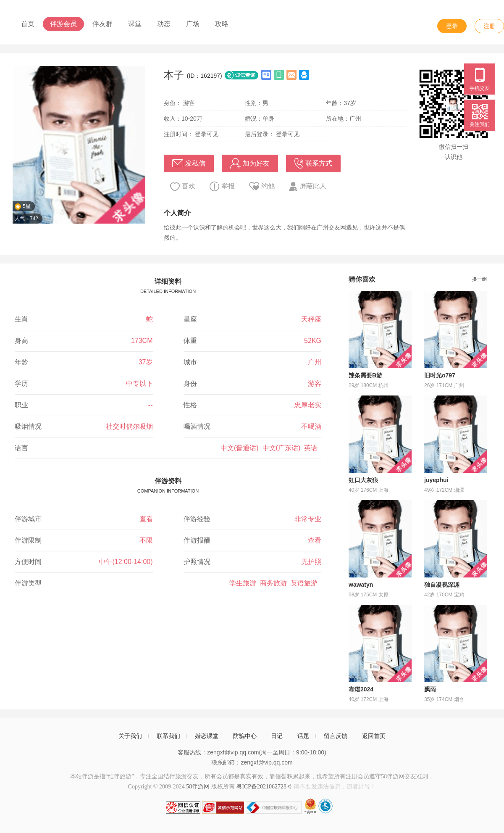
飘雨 (430, 689)
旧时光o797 (440, 375)
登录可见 (207, 134)
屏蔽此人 (308, 186)
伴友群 (102, 24)
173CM (142, 341)
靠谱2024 (361, 689)
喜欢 (183, 187)
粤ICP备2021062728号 (264, 787)
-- (151, 405)
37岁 (146, 362)
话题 (303, 736)
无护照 (311, 562)
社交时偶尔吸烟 (129, 426)
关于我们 (130, 736)
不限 (146, 540)
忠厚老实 (308, 405)
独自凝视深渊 (442, 585)
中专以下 (139, 384)
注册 (489, 26)
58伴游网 (198, 787)
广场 (193, 24)
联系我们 (168, 736)
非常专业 (308, 519)
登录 (452, 26)
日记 (277, 736)
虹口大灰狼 (363, 480)
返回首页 (374, 736)
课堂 (135, 24)
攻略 (222, 24)
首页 (28, 24)
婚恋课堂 (207, 736)
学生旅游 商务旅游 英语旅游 (275, 583)
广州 (315, 362)
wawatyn (361, 585)
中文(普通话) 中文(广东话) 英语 (271, 448)
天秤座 (311, 319)
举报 (222, 186)
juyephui (436, 480)
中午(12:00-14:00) (126, 562)
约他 (262, 186)
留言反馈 (336, 736)
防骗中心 (245, 736)
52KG (313, 341)
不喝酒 (311, 426)
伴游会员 (63, 24)
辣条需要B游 (365, 375)
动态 (164, 24)
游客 (315, 384)
